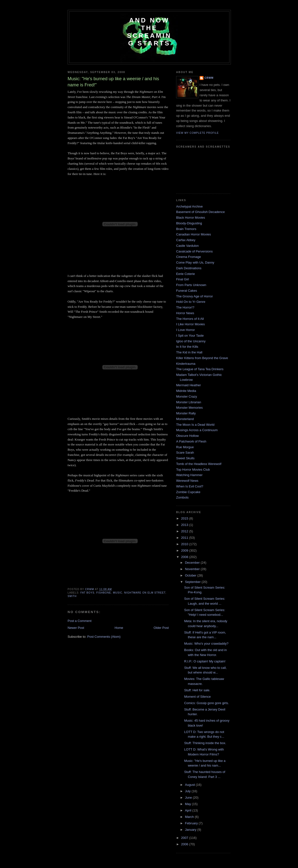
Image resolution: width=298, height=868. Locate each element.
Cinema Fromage (188, 257)
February (192, 823)
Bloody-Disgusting (189, 223)
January (191, 830)
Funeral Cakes (187, 291)
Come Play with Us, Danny (195, 262)
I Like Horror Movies (190, 324)
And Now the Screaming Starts (149, 32)
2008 (185, 557)
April (189, 810)
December (193, 563)
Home (119, 628)
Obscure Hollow (187, 436)
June (189, 798)
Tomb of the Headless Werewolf (199, 464)
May (188, 804)
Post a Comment (80, 621)
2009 (185, 550)
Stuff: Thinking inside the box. (205, 743)
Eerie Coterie (186, 274)
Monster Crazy (187, 396)
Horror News (185, 313)
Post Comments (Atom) (104, 637)
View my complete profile (197, 133)
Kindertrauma (186, 364)
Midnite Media (186, 391)
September (193, 582)
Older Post (161, 628)
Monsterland (185, 419)
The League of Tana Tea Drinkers (200, 369)
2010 (185, 544)
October (191, 575)
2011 (185, 538)
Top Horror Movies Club (193, 470)
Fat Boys (87, 593)
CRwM (209, 78)
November (193, 569)
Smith (72, 596)
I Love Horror (186, 330)
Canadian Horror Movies (194, 234)
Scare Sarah (185, 453)
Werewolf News (187, 481)
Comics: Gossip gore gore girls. (206, 703)
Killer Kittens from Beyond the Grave (202, 358)
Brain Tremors (186, 229)
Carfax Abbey (186, 240)
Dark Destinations (189, 268)
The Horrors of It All (190, 319)
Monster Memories (189, 408)
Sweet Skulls (185, 458)
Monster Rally (186, 413)
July (188, 791)
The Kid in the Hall (189, 352)
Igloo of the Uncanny (191, 341)
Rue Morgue (185, 447)
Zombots (182, 497)
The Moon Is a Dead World (195, 425)
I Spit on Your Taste (190, 336)
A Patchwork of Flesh (191, 441)
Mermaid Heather (188, 385)
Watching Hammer (189, 475)
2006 (185, 844)
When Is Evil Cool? (190, 486)
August (190, 785)
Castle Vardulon (187, 246)
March (190, 817)
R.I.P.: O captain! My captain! (205, 661)
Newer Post (76, 628)
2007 (185, 838)
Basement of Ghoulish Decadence (200, 212)
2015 (185, 518)
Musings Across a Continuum (197, 430)
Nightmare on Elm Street (145, 593)
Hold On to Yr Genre (191, 302)
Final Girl (183, 279)
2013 (185, 525)
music (118, 593)
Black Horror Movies (191, 218)
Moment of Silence (197, 697)
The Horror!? (185, 307)
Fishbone (104, 593)
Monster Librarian (189, 402)
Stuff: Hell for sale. (197, 690)
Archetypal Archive (189, 206)
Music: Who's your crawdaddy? (206, 644)
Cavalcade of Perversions (194, 251)
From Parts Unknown (191, 285)
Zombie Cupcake (188, 492)
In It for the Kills (187, 347)
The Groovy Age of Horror (195, 296)
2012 (185, 531)
